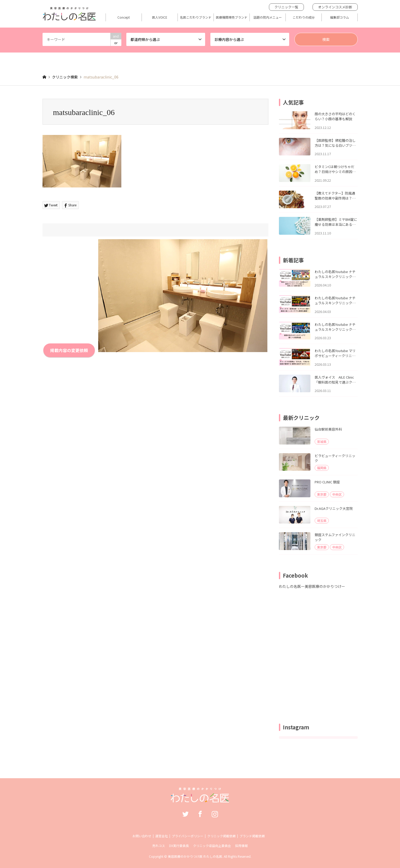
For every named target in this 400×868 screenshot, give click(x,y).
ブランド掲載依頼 (252, 836)
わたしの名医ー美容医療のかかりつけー (312, 586)
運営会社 (162, 836)
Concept (124, 17)
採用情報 (241, 846)
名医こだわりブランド (196, 17)
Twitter (185, 814)
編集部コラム (340, 17)
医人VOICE (160, 17)
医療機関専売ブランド (232, 17)
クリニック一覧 (286, 7)
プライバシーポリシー (188, 836)
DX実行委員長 (179, 846)
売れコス (159, 846)
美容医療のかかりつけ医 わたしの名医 (195, 856)
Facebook (200, 814)
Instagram (215, 814)
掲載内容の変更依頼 (69, 350)
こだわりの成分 (304, 17)
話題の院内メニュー (268, 17)
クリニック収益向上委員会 (212, 846)
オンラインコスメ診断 (335, 7)
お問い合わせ (142, 836)
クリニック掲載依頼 (221, 836)
